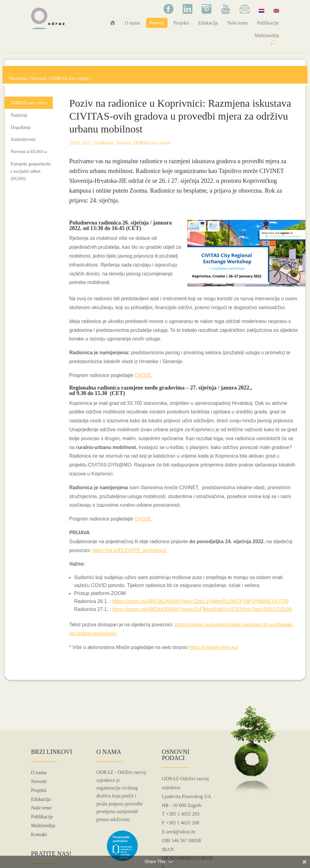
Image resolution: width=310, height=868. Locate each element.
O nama (132, 23)
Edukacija (208, 23)
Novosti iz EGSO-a (29, 152)
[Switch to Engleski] (276, 10)
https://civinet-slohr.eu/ (213, 647)
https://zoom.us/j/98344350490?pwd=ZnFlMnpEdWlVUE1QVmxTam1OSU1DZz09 (202, 609)
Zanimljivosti (23, 139)
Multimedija (267, 35)
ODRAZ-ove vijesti (70, 78)
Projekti (181, 23)
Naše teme (237, 23)
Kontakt (39, 834)
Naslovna (18, 78)
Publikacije (268, 23)
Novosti (157, 23)
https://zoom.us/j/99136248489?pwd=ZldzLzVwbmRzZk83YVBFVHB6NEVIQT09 (200, 601)
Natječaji (19, 115)
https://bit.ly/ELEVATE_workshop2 (129, 550)
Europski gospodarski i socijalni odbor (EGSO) (31, 171)
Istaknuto (104, 143)
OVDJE (143, 375)
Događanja (21, 127)
